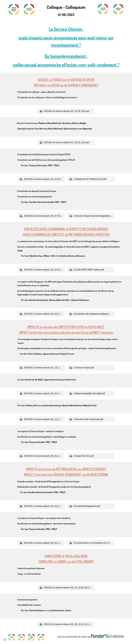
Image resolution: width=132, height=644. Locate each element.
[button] (5, 639)
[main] (66, 11)
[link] (66, 111)
